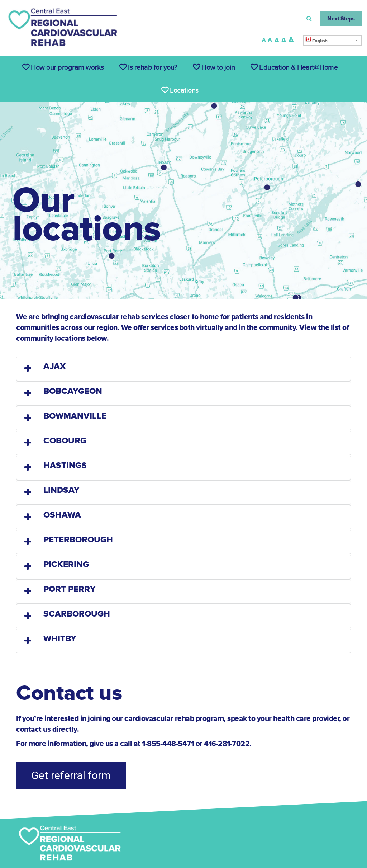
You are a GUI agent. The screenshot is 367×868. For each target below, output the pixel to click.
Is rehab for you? (148, 67)
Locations (180, 90)
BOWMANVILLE (75, 416)
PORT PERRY (70, 589)
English (316, 40)
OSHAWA (62, 515)
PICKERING (66, 564)
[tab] (183, 369)
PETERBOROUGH (78, 540)
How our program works (63, 67)
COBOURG (65, 441)
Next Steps (341, 19)
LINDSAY (61, 490)
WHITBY (60, 639)
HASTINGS (65, 465)
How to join (214, 67)
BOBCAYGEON (73, 391)
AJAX (54, 366)
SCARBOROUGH (77, 614)
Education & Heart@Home (294, 67)
